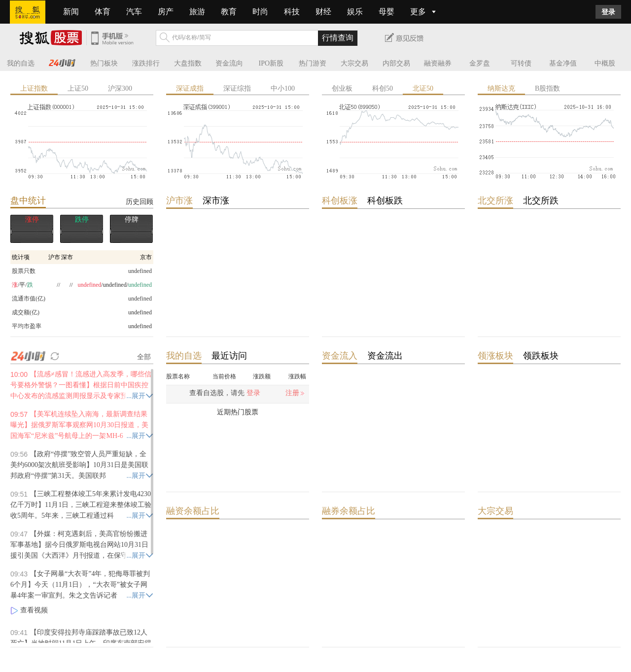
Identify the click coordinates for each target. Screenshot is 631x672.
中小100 (283, 88)
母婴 (386, 12)
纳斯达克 (501, 88)
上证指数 (34, 88)
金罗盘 (480, 63)
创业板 (342, 88)
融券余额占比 (349, 511)
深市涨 (216, 201)
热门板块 (104, 63)
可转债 (521, 63)
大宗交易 (354, 63)
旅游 (197, 12)
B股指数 (547, 88)
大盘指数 (188, 63)
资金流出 (385, 356)
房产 (166, 12)
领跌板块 (541, 356)
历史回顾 (140, 202)
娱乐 (355, 12)
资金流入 (340, 356)
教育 (229, 12)
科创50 (383, 88)
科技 (292, 12)
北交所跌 (541, 201)
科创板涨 (340, 201)
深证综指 (237, 88)
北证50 (423, 88)
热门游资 (313, 63)
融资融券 (438, 63)
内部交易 (396, 63)
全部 (144, 357)
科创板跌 (385, 201)
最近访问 (229, 356)
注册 (292, 393)
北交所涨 (495, 201)
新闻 (71, 12)
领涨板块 (495, 356)
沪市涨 (179, 201)
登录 (608, 12)
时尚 (260, 12)
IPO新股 (271, 63)
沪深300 (120, 88)
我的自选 (21, 63)
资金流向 (229, 63)
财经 (323, 12)
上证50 (78, 88)
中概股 (605, 63)
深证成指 (190, 88)
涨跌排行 (146, 63)
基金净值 (563, 63)
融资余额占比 (193, 511)
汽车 (134, 12)
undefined (140, 312)
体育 (103, 12)
